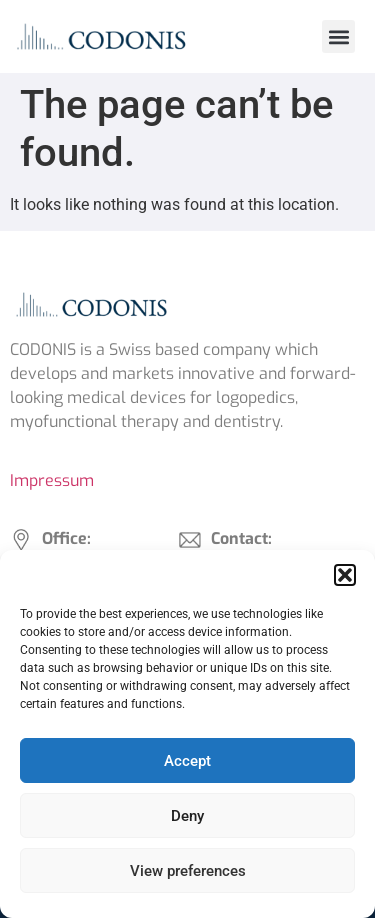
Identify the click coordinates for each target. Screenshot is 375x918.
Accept (187, 761)
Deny (187, 816)
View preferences (188, 871)
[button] (345, 575)
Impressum (52, 480)
